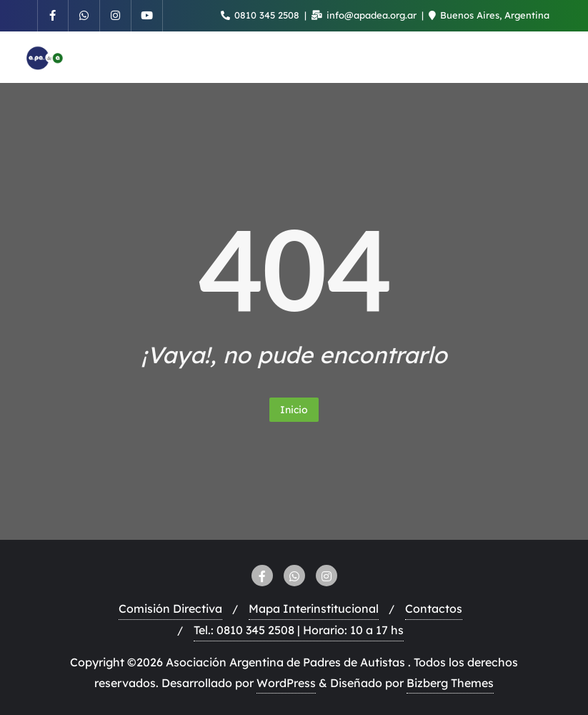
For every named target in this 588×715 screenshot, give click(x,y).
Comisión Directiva (170, 608)
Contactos (434, 608)
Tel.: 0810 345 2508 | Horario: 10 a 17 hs (299, 630)
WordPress (286, 683)
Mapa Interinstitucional (314, 608)
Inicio (294, 410)
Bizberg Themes (450, 683)
